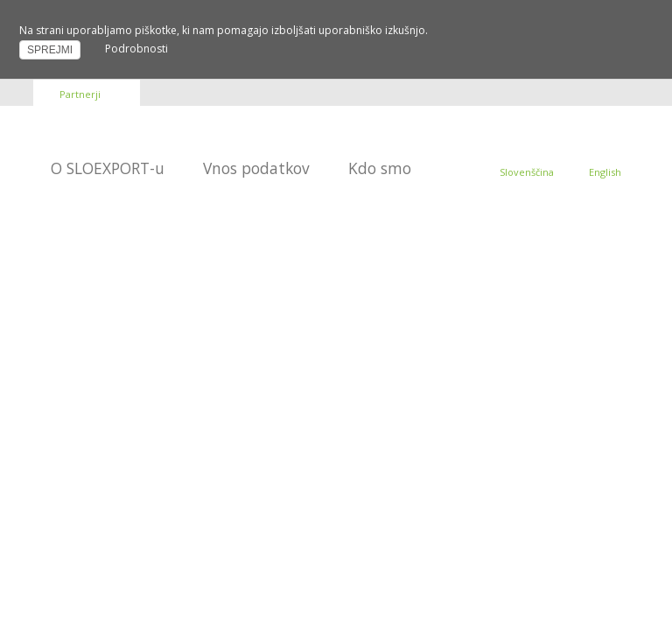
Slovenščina (527, 172)
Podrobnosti (136, 49)
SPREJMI (50, 50)
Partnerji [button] (80, 94)
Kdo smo (380, 168)
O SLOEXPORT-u (108, 168)
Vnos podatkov (256, 168)
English (605, 172)
